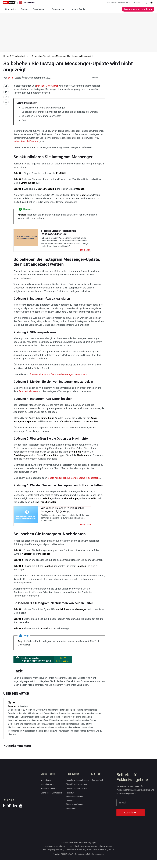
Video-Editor (46, 788)
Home (6, 56)
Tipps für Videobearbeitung (77, 788)
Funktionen (39, 9)
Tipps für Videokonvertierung (78, 792)
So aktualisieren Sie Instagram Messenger (43, 108)
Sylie (10, 78)
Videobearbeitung (20, 56)
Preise (24, 9)
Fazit (24, 120)
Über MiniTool (97, 788)
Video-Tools (78, 9)
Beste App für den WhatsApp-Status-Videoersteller (74, 483)
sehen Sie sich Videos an (26, 141)
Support (137, 3)
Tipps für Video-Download (77, 796)
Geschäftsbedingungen (87, 850)
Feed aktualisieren (28, 396)
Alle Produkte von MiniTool (117, 3)
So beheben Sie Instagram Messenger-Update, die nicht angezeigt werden (60, 112)
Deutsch (94, 78)
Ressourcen (58, 9)
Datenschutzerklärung (70, 850)
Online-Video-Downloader (51, 800)
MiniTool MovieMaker (47, 86)
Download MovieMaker (79, 32)
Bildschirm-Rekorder (49, 796)
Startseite (10, 9)
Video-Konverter (48, 792)
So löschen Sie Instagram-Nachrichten (41, 116)
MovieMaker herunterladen (138, 9)
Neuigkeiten (71, 816)
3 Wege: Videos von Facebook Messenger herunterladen (59, 379)
